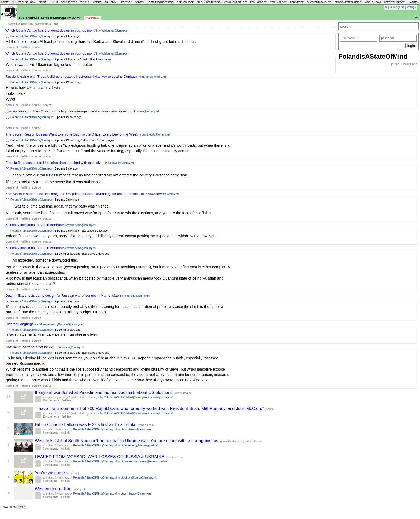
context (48, 70)
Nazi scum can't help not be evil (30, 347)
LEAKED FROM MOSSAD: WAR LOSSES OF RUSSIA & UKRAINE (100, 457)
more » (414, 2)
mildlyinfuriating (209, 2)
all (14, 2)
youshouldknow (235, 2)
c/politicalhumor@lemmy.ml (138, 478)
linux (54, 2)
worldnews (373, 2)
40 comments (51, 400)
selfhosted (69, 2)
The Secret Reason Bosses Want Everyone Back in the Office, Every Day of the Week (72, 134)
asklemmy (111, 2)
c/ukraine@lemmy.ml (153, 77)
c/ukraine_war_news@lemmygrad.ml (144, 462)
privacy (126, 2)
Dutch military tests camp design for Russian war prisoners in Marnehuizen (63, 296)
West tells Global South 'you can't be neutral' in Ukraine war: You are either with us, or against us (127, 441)
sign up (400, 7)
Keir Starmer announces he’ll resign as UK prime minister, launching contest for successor (75, 194)
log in (389, 7)
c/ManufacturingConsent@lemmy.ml (60, 324)
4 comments (50, 433)
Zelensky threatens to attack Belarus (33, 225)
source (37, 47)
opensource (185, 2)
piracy (43, 2)
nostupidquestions (160, 2)
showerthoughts (319, 2)
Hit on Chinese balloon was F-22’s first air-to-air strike (86, 425)
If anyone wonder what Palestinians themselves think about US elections (104, 392)
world (85, 2)
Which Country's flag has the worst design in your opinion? (50, 30)
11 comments (51, 417)
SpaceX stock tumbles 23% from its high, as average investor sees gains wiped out (69, 111)
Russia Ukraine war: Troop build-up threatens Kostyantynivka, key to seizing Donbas (70, 76)
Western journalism (54, 489)
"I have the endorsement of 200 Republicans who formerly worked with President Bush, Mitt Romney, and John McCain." (150, 409)
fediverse (297, 2)
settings (411, 7)
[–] (7, 36)
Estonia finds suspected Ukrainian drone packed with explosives (55, 163)
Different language (20, 324)
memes (97, 2)
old (56, 24)
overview (92, 18)
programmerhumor (348, 2)
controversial (43, 24)
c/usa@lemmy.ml (148, 112)
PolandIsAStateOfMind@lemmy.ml (50, 18)
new (24, 24)
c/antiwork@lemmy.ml (156, 135)
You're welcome (50, 473)
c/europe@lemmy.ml (121, 163)
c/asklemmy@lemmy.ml (114, 31)
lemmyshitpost (394, 2)
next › (21, 507)
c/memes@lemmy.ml (71, 347)
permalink (12, 47)
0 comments (50, 449)
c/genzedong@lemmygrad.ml (139, 445)
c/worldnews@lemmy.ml (163, 194)
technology (27, 2)
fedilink (25, 47)
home (5, 2)
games (139, 2)
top (31, 24)
